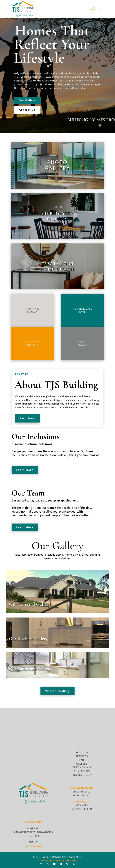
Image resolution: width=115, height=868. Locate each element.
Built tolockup (32, 344)
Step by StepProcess (57, 216)
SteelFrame (83, 344)
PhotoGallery (57, 165)
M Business (46, 860)
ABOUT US (82, 752)
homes (83, 312)
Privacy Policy (82, 775)
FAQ (82, 760)
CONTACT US (82, 771)
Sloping (32, 309)
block (32, 312)
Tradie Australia (66, 860)
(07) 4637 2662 (33, 846)
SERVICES (82, 756)
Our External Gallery (30, 604)
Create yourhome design (57, 266)
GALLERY (82, 764)
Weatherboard (82, 309)
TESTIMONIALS (82, 767)
